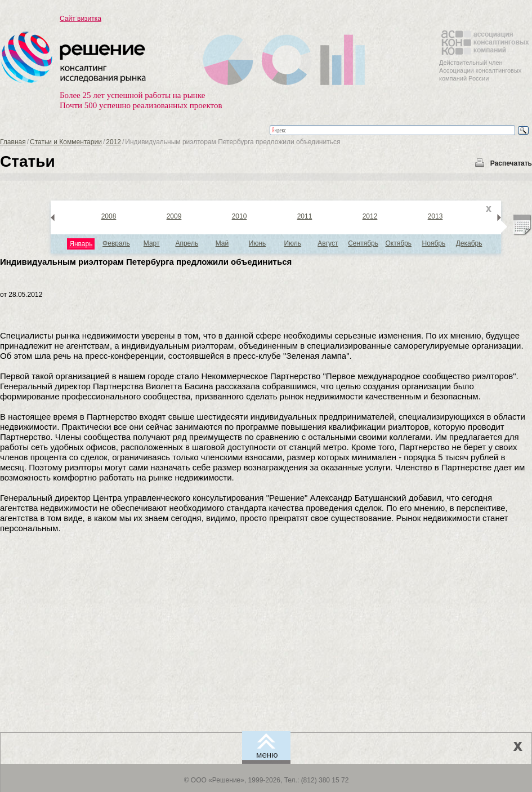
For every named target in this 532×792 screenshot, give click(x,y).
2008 (109, 216)
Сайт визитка (81, 19)
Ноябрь (434, 243)
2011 (305, 216)
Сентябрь (363, 243)
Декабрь (469, 243)
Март (152, 243)
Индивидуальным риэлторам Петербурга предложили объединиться (146, 262)
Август (328, 243)
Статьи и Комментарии (66, 142)
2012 (113, 142)
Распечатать (511, 163)
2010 (240, 216)
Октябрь (398, 243)
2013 (435, 216)
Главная (13, 142)
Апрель (187, 243)
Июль (292, 243)
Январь (81, 244)
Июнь (258, 243)
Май (222, 243)
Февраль (116, 243)
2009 (174, 216)
